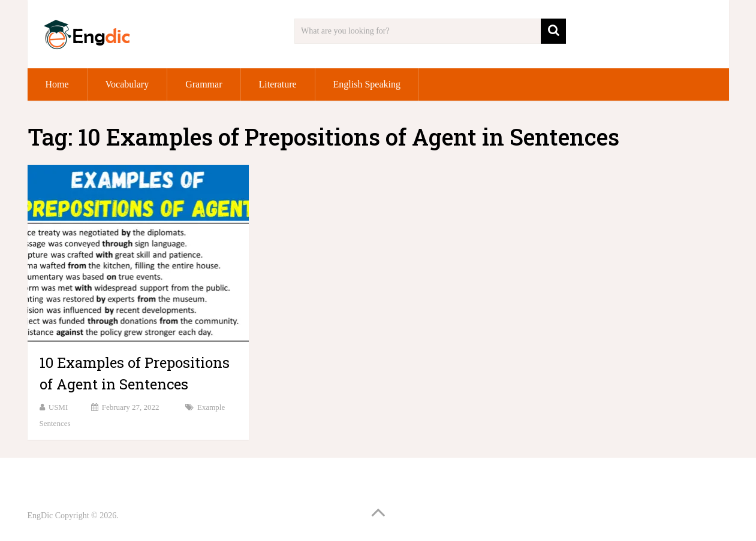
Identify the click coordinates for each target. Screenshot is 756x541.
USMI (58, 407)
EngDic (40, 516)
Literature (278, 84)
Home (57, 84)
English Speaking (367, 84)
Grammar (204, 84)
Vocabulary (127, 84)
